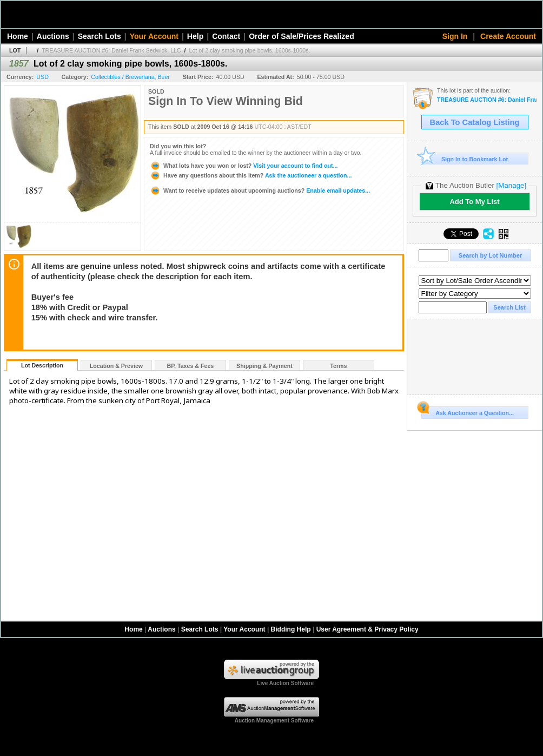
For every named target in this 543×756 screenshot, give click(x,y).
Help (195, 36)
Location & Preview (116, 366)
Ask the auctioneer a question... (251, 175)
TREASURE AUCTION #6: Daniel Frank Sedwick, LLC (111, 50)
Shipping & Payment (264, 366)
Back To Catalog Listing (475, 122)
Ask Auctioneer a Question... (468, 411)
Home (18, 36)
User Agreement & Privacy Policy (367, 629)
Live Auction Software (285, 683)
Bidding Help (291, 629)
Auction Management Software (274, 721)
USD (42, 77)
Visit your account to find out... (244, 166)
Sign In (455, 36)
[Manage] (511, 185)
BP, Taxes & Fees (191, 366)
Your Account (154, 36)
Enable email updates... (260, 190)
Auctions (53, 36)
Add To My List (474, 202)
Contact (226, 36)
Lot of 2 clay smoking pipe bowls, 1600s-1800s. (250, 50)
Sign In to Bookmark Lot (465, 159)
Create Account (508, 36)
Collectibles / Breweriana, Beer (130, 77)
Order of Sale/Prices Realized (302, 36)
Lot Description (42, 365)
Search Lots (100, 36)
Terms (338, 366)
